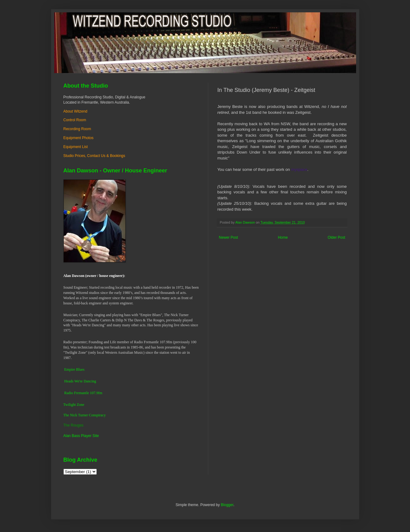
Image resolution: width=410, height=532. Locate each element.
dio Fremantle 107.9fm (85, 393)
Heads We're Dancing (80, 381)
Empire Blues (75, 369)
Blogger (227, 505)
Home (283, 237)
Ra (66, 393)
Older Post (337, 237)
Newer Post (229, 237)
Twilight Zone (74, 405)
